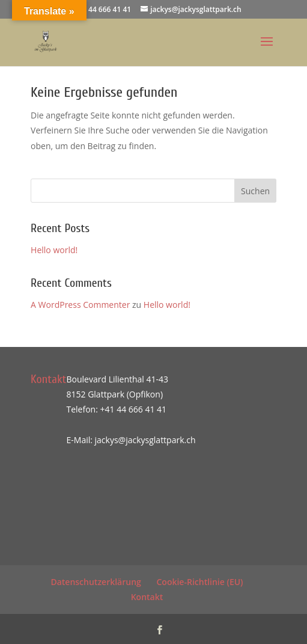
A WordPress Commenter (80, 305)
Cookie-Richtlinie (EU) (199, 582)
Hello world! (54, 250)
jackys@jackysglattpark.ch (145, 440)
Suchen (255, 191)
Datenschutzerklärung (96, 582)
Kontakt (147, 597)
